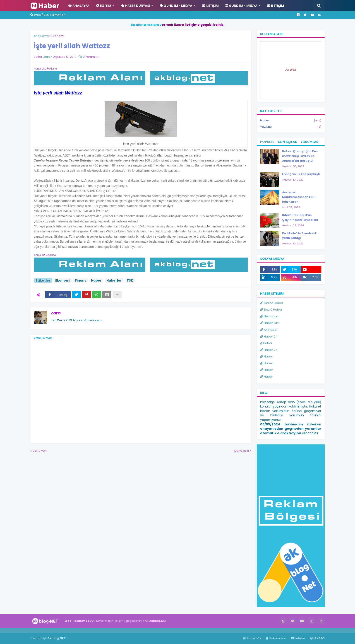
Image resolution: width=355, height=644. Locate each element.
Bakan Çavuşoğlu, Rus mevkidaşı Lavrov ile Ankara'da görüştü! (300, 156)
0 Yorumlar (91, 57)
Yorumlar (309, 142)
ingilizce (47, 630)
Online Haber (272, 303)
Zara (56, 313)
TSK (130, 280)
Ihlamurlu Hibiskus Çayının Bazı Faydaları (300, 217)
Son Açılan (288, 142)
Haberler (114, 280)
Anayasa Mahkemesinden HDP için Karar (299, 197)
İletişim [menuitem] (210, 6)
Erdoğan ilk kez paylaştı (301, 174)
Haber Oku (270, 323)
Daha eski (242, 451)
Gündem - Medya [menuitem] (176, 6)
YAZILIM (291, 127)
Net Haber (269, 316)
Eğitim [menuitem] (104, 6)
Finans (81, 280)
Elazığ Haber (271, 310)
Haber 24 (269, 336)
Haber (96, 280)
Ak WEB (291, 70)
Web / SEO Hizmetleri (48, 15)
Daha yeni (40, 451)
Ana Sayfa (41, 36)
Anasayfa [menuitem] (79, 6)
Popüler (267, 142)
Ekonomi (58, 36)
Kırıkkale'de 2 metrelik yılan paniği (300, 236)
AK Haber (269, 330)
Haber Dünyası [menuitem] (136, 6)
